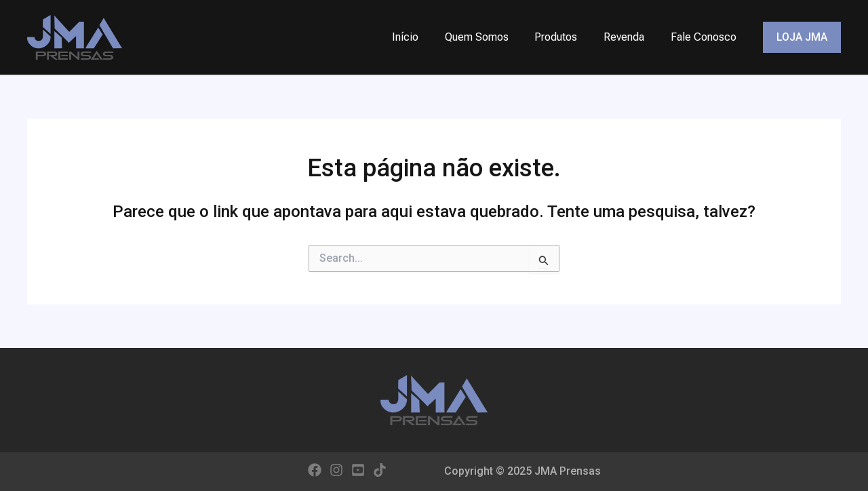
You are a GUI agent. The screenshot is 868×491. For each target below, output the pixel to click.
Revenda (631, 37)
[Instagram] (336, 470)
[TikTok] (380, 470)
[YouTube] (358, 470)
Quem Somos (492, 37)
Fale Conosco (706, 37)
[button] (802, 37)
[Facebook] (315, 470)
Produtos (567, 37)
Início (426, 37)
